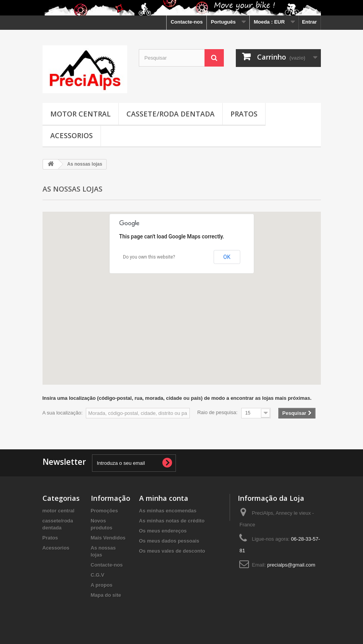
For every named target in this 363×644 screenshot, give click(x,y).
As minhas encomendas (168, 511)
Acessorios (72, 135)
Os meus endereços (163, 531)
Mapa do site (106, 595)
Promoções (105, 511)
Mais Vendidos (108, 538)
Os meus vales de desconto (172, 551)
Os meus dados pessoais (169, 541)
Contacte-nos (187, 22)
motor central (80, 114)
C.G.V (98, 575)
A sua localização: (63, 413)
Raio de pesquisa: (217, 412)
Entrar (309, 22)
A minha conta (164, 498)
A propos (102, 585)
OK (227, 257)
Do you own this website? (149, 257)
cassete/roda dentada (170, 114)
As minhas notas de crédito (172, 521)
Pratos (244, 114)
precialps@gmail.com (291, 565)
